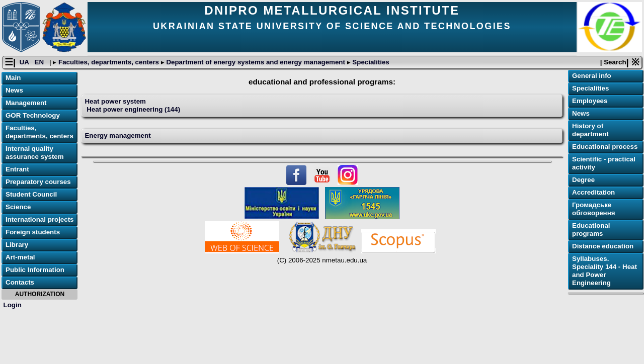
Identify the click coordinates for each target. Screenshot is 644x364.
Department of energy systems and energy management (256, 62)
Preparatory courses (38, 182)
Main (13, 78)
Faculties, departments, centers (108, 62)
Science (18, 207)
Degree (583, 180)
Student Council (31, 194)
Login (13, 305)
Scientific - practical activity (604, 163)
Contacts (20, 282)
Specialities (370, 62)
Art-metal (20, 257)
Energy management (117, 135)
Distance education (603, 246)
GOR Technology (33, 115)
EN (40, 62)
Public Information (35, 270)
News (14, 90)
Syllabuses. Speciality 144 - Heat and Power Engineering (605, 271)
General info (592, 76)
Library (17, 245)
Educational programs (591, 230)
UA (25, 62)
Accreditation (593, 192)
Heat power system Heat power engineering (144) (132, 105)
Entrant (17, 169)
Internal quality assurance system (35, 153)
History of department (590, 130)
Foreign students (33, 232)
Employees (590, 101)
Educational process (605, 147)
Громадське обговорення (593, 209)
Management (26, 103)
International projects (40, 219)
